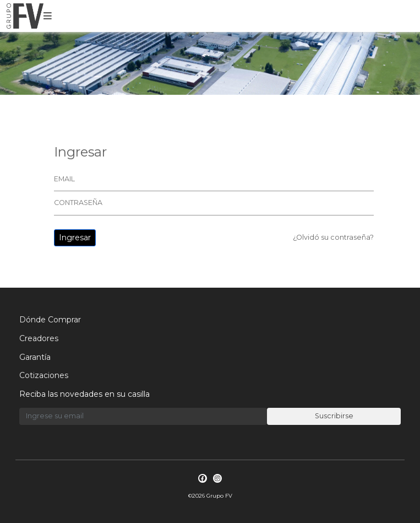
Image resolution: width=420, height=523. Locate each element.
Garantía (35, 357)
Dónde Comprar (50, 320)
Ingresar (75, 238)
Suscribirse (334, 416)
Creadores (39, 338)
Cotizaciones (44, 375)
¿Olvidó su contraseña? (333, 237)
